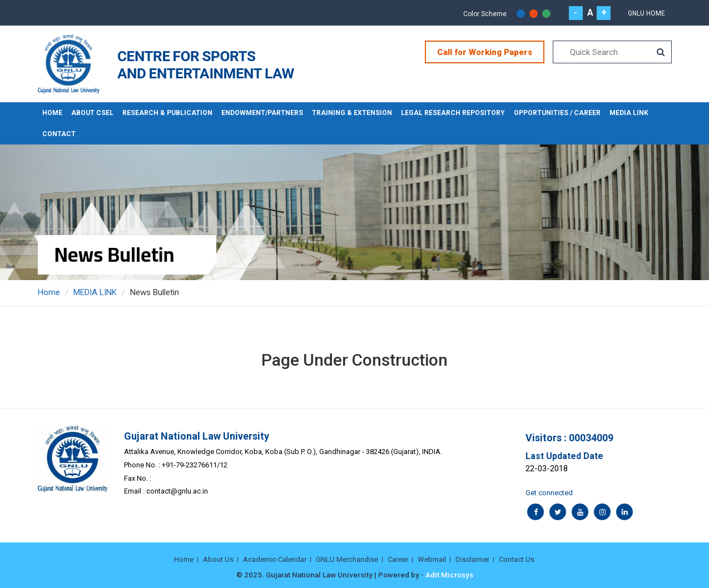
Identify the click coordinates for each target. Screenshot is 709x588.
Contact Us (517, 559)
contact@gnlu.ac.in (177, 491)
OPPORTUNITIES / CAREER (557, 113)
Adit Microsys (449, 575)
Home (52, 113)
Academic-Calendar (275, 559)
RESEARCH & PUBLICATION (167, 113)
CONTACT (59, 134)
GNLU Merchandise (347, 559)
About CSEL (92, 113)
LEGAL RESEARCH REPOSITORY (453, 113)
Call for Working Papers (485, 52)
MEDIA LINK (629, 113)
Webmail (432, 559)
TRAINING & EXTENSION (352, 113)
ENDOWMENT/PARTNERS (262, 113)
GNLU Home (646, 13)
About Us (218, 559)
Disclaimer (472, 559)
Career (398, 559)
